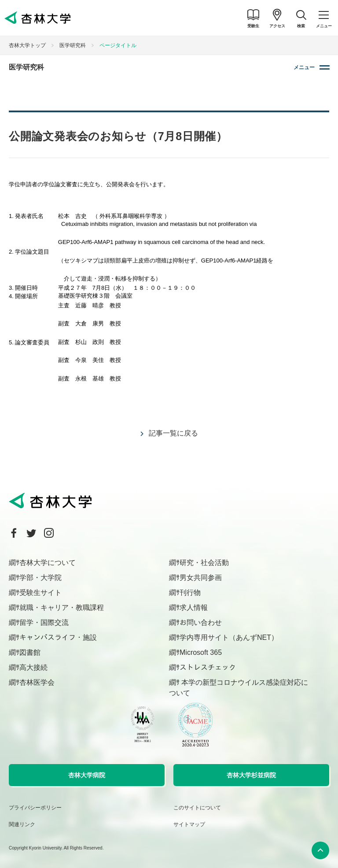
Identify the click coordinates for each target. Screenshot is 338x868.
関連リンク (22, 824)
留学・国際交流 (44, 622)
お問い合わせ (201, 622)
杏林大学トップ (27, 45)
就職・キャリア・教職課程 (62, 608)
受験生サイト (40, 593)
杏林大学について (48, 563)
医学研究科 (73, 45)
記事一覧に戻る (173, 433)
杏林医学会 (37, 682)
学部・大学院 (40, 578)
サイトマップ (189, 824)
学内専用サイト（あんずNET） (229, 637)
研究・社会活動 (204, 563)
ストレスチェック (208, 667)
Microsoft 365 (201, 652)
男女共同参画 (201, 578)
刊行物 (190, 593)
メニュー (304, 67)
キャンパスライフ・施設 (58, 637)
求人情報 (194, 608)
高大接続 (33, 667)
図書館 (30, 652)
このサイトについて (197, 808)
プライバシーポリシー (35, 808)
